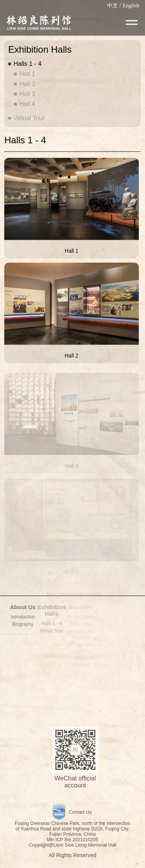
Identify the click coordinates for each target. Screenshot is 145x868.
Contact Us (80, 814)
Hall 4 (27, 104)
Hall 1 (27, 74)
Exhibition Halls (50, 610)
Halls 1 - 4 (27, 64)
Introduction (21, 617)
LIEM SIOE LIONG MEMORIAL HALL (38, 22)
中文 (113, 6)
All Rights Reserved (72, 857)
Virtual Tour (29, 118)
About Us (21, 607)
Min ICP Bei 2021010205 (72, 841)
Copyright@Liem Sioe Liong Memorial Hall (72, 847)
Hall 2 (27, 84)
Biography (21, 624)
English (131, 6)
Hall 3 (27, 94)
